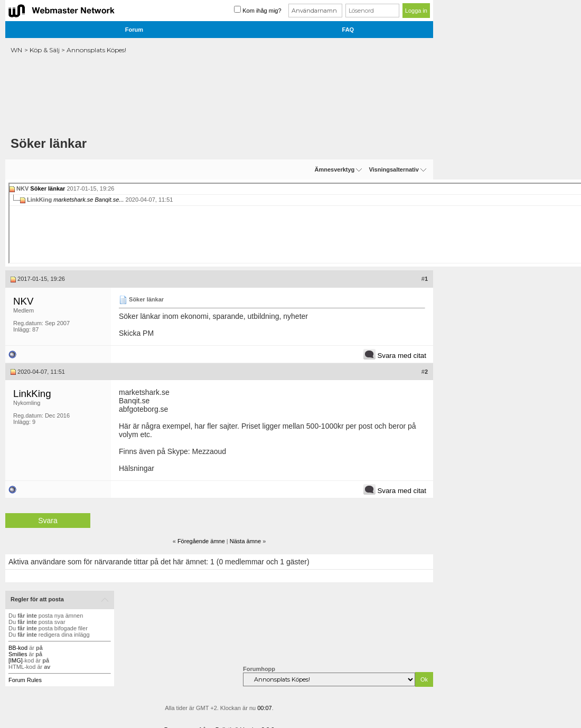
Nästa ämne (245, 541)
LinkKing (32, 394)
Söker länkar (48, 188)
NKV (23, 301)
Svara (48, 521)
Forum (134, 30)
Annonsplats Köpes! (96, 50)
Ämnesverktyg (334, 169)
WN (16, 50)
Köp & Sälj (45, 50)
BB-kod (18, 648)
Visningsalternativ (394, 169)
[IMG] (16, 660)
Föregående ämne (201, 541)
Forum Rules (25, 680)
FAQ (348, 30)
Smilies (18, 654)
